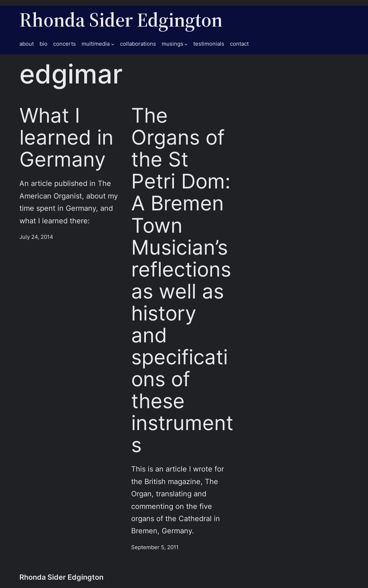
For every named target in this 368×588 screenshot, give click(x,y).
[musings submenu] (186, 44)
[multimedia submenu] (113, 44)
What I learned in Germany (66, 137)
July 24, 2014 (36, 237)
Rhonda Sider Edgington (121, 20)
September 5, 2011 (155, 547)
